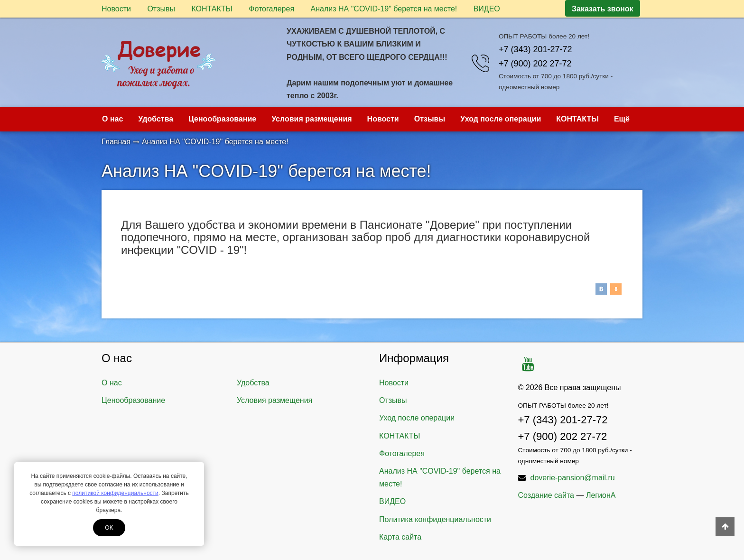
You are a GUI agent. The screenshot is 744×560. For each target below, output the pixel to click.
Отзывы (161, 9)
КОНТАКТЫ (212, 9)
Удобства (156, 119)
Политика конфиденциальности (435, 519)
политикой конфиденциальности (115, 493)
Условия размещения (312, 119)
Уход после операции (501, 119)
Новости (116, 9)
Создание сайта (546, 495)
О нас (112, 119)
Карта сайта (400, 537)
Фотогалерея (271, 9)
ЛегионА (601, 495)
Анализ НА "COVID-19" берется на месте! (384, 9)
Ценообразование (222, 119)
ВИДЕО (487, 9)
